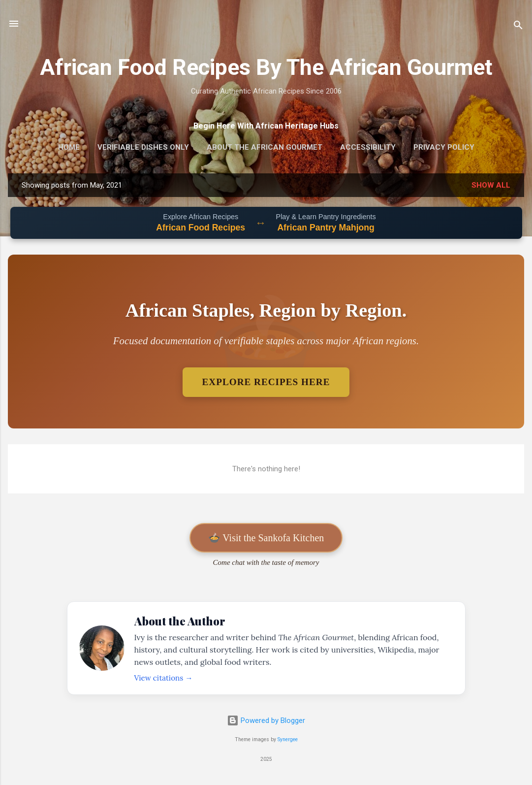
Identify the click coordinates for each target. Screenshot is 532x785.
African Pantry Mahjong (326, 228)
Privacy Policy (444, 147)
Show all (491, 185)
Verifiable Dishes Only (143, 147)
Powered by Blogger (266, 720)
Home (69, 147)
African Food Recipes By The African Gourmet (266, 67)
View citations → (164, 678)
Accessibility (368, 147)
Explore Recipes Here (266, 382)
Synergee (288, 739)
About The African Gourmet (265, 147)
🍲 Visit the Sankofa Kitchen (266, 538)
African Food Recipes (201, 228)
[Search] (518, 27)
